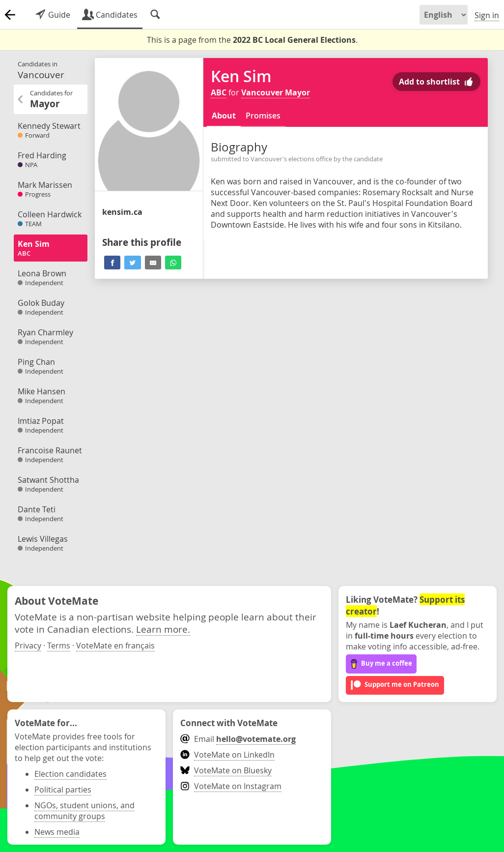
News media (57, 832)
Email (238, 739)
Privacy (28, 646)
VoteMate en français (115, 646)
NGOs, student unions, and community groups (84, 811)
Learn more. (163, 629)
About (224, 116)
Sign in (487, 15)
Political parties (63, 790)
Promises (263, 116)
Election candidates (70, 774)
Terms (59, 646)
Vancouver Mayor (276, 92)
